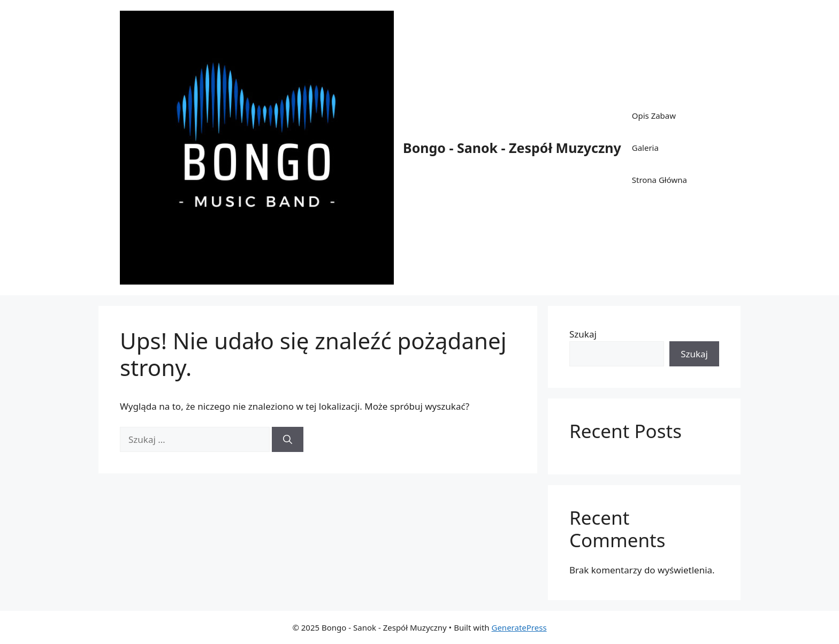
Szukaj (583, 334)
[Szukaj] (288, 440)
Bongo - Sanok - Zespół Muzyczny (512, 148)
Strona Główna (659, 180)
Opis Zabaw (654, 116)
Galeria (645, 148)
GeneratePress (519, 627)
